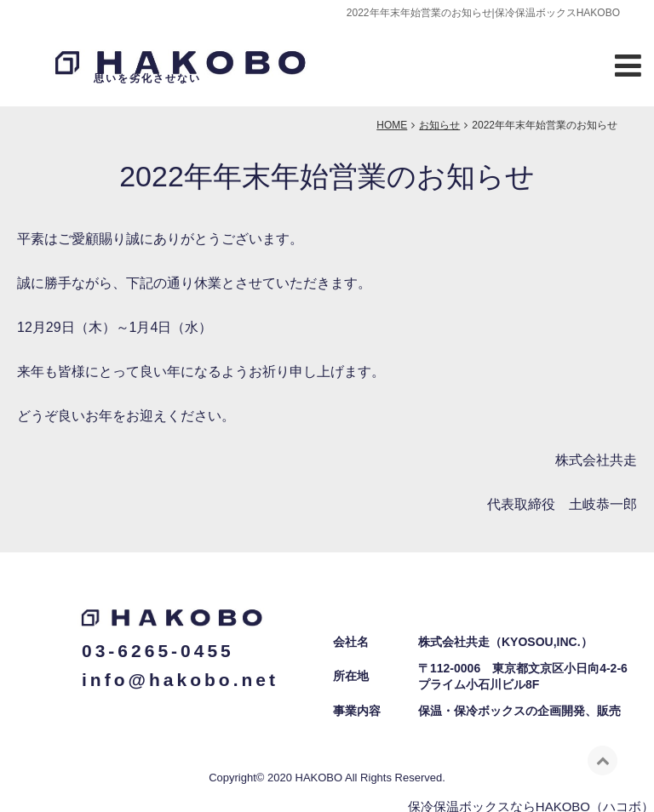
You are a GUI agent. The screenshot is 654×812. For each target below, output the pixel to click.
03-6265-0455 (158, 643)
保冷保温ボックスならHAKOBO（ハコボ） (531, 798)
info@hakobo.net (180, 671)
